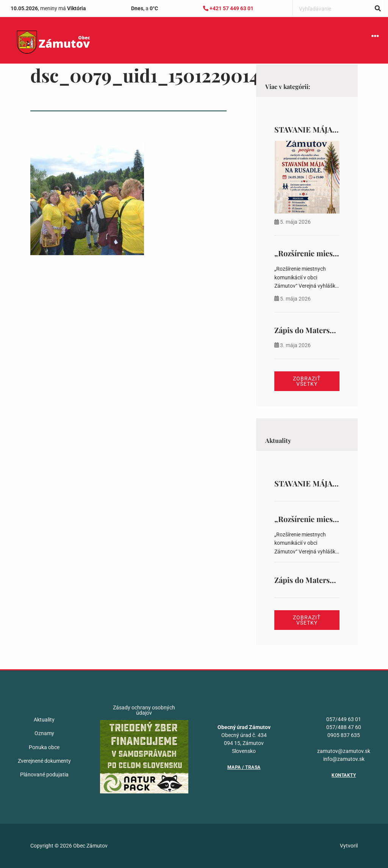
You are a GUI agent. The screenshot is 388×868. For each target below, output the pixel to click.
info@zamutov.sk (344, 759)
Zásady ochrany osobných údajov (144, 710)
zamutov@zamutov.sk (344, 751)
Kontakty (344, 775)
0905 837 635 (344, 735)
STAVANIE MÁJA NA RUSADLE (328, 129)
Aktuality (44, 720)
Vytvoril (349, 846)
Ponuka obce (44, 747)
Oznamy (44, 733)
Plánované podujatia (44, 774)
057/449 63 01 (344, 719)
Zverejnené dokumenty (44, 761)
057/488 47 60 (344, 727)
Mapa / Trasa (244, 767)
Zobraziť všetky (307, 381)
